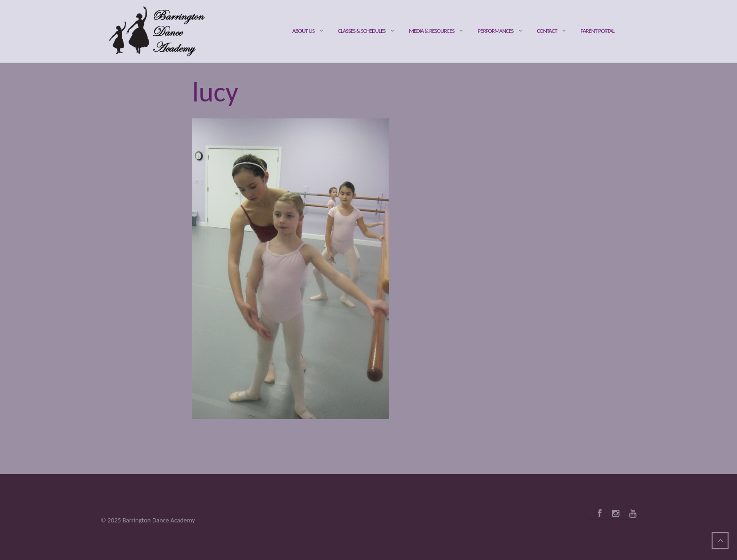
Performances (495, 31)
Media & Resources (431, 31)
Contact (547, 31)
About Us (303, 31)
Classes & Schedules (362, 31)
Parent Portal (597, 31)
